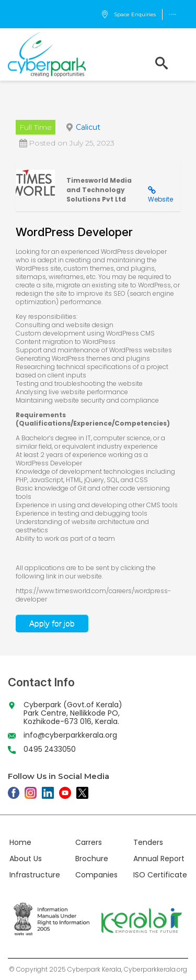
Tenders (148, 842)
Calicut (88, 127)
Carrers (89, 842)
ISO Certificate (160, 875)
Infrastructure (35, 875)
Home (20, 842)
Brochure (92, 859)
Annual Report (159, 859)
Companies (96, 875)
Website (160, 199)
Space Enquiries (128, 14)
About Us (26, 859)
